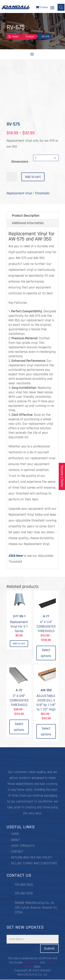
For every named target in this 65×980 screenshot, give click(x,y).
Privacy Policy (31, 962)
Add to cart (33, 177)
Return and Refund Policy (31, 857)
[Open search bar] (61, 7)
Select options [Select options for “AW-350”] (46, 731)
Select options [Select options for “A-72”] (19, 727)
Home (15, 834)
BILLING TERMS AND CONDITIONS (34, 863)
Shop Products (23, 846)
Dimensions (20, 162)
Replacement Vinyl (19, 193)
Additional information (28, 223)
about (16, 840)
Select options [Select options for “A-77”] (46, 653)
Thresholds (42, 193)
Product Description (26, 216)
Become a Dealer (62, 476)
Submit (49, 949)
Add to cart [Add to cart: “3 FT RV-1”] (19, 644)
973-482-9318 (24, 893)
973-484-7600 (24, 885)
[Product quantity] (12, 177)
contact (17, 852)
